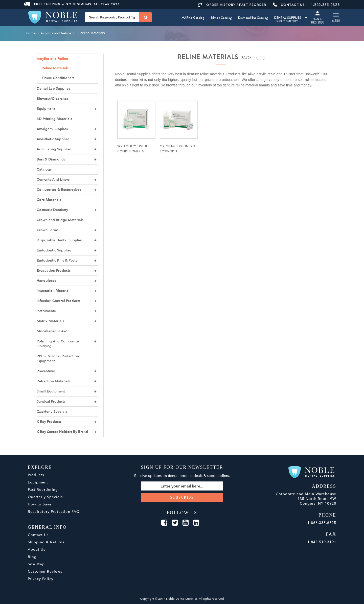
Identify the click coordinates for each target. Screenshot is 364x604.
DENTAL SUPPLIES (291, 18)
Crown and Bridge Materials (60, 220)
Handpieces (46, 281)
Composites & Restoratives (59, 190)
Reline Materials (55, 68)
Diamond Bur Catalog (253, 18)
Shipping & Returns (46, 542)
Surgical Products (51, 401)
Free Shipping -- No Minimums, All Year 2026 (72, 4)
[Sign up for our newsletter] (182, 486)
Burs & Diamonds (51, 159)
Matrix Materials (50, 321)
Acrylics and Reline (52, 59)
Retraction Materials (53, 381)
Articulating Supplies (54, 149)
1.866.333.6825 (326, 5)
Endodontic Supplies (54, 250)
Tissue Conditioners (58, 78)
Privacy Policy (41, 579)
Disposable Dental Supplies (60, 240)
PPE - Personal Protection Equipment (58, 359)
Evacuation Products (54, 271)
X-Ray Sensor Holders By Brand (62, 432)
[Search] (146, 17)
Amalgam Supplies (52, 129)
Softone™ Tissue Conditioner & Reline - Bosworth (134, 151)
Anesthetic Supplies (53, 139)
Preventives (46, 371)
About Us (37, 550)
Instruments (46, 311)
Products (36, 475)
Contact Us (38, 535)
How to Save (40, 504)
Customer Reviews (45, 572)
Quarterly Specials (52, 412)
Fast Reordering (43, 490)
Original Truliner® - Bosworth (179, 149)
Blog (32, 557)
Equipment (46, 109)
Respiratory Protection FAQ (54, 512)
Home (31, 33)
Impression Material (53, 291)
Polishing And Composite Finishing (58, 344)
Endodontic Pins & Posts (57, 260)
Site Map (36, 564)
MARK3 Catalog (193, 18)
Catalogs (44, 169)
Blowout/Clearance (53, 99)
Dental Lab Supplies (53, 89)
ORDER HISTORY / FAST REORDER (232, 5)
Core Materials (49, 200)
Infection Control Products (59, 301)
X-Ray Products (49, 422)
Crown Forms (48, 230)
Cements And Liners (53, 180)
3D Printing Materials (54, 119)
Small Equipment (51, 391)
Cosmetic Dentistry (52, 210)
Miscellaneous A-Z (52, 331)
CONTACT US (289, 5)
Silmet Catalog (221, 18)
